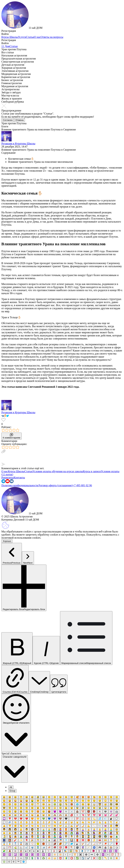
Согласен (8, 120)
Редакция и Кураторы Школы (18, 143)
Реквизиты (8, 478)
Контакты (19, 478)
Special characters (11, 753)
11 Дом (5, 46)
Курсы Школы (10, 37)
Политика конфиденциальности (20, 485)
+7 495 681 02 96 (82, 485)
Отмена (19, 120)
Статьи (30, 37)
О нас (37, 37)
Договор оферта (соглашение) (55, 485)
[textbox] (62, 458)
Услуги (22, 37)
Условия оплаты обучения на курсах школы (58, 471)
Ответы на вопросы (52, 37)
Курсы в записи (92, 471)
